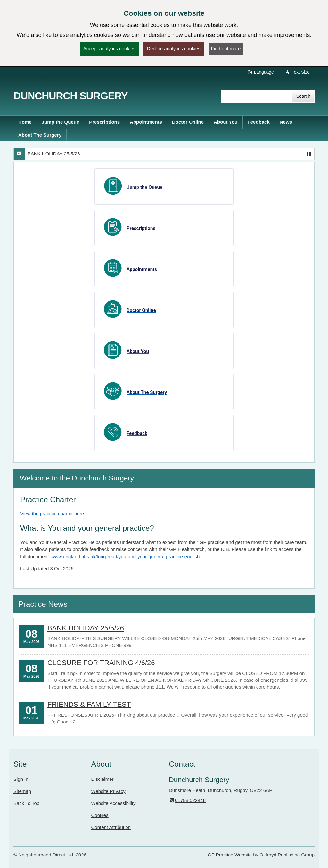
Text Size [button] (297, 72)
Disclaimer (102, 779)
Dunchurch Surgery (70, 96)
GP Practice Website (230, 855)
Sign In (21, 779)
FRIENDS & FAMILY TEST (89, 704)
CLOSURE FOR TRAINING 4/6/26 (101, 663)
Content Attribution (111, 827)
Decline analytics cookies (174, 49)
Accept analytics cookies (109, 49)
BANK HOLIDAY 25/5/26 (54, 154)
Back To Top (26, 803)
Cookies (100, 815)
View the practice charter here (52, 514)
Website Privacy (108, 791)
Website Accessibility (114, 803)
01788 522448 (187, 800)
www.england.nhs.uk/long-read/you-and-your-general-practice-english (126, 557)
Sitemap (22, 791)
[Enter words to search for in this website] (257, 96)
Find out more (226, 49)
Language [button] (260, 72)
